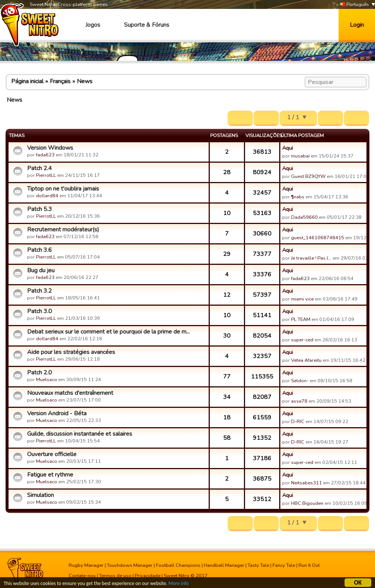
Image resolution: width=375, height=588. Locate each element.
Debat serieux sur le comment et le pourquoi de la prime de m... (108, 332)
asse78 (299, 401)
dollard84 (47, 196)
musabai (300, 156)
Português (354, 5)
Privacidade (148, 576)
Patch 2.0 (40, 373)
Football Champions (178, 565)
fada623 (45, 155)
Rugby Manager (86, 565)
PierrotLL (46, 175)
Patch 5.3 (40, 209)
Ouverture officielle (52, 454)
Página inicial (27, 81)
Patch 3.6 (40, 250)
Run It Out (309, 565)
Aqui (288, 148)
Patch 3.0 (40, 311)
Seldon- (300, 381)
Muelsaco (47, 380)
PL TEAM (301, 319)
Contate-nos (82, 576)
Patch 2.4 (40, 168)
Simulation (40, 495)
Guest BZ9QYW (308, 176)
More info (179, 584)
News (85, 81)
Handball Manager (224, 565)
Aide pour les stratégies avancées (71, 352)
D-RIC (298, 422)
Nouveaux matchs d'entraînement (70, 393)
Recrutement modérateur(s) (63, 230)
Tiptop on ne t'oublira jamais (63, 189)
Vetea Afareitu (306, 360)
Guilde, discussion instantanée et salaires (80, 434)
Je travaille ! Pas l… (311, 258)
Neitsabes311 (306, 483)
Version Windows (50, 148)
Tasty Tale (258, 565)
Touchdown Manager (130, 565)
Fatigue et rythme (50, 475)
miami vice (302, 299)
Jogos (93, 25)
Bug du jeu (41, 270)
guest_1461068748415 (318, 238)
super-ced (302, 340)
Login (357, 25)
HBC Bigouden (307, 503)
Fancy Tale (284, 565)
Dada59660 (304, 217)
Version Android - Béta (57, 413)
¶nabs (298, 197)
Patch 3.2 (40, 291)
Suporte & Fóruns (147, 25)
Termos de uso (115, 576)
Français (60, 81)
